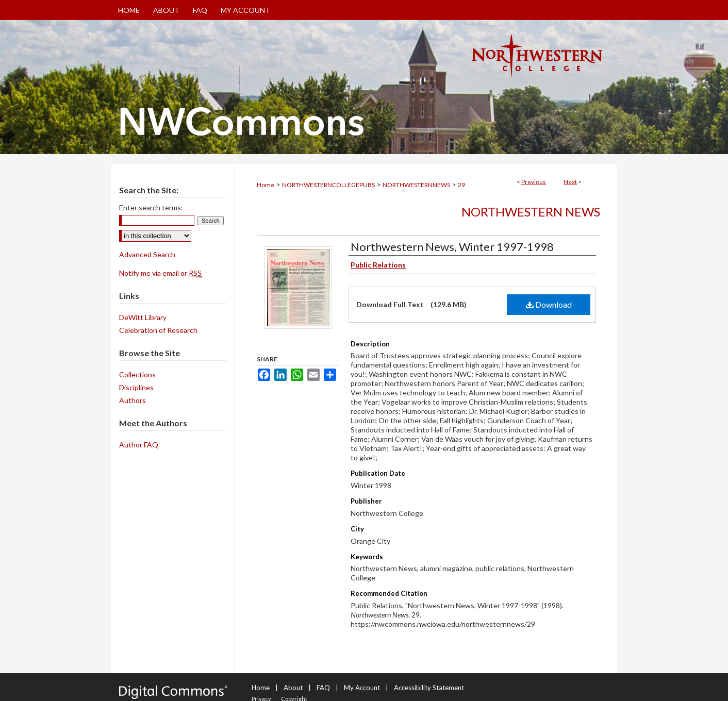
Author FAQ (139, 445)
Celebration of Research (158, 330)
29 (461, 185)
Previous (534, 182)
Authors (133, 400)
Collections (137, 374)
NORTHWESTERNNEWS (416, 185)
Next (570, 182)
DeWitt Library (143, 317)
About (293, 688)
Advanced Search (147, 254)
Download (549, 304)
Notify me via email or (160, 273)
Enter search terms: (151, 207)
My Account (362, 688)
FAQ (323, 688)
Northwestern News (531, 212)
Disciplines (136, 387)
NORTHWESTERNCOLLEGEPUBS (328, 185)
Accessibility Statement (429, 688)
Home (266, 185)
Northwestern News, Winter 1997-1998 (452, 247)
